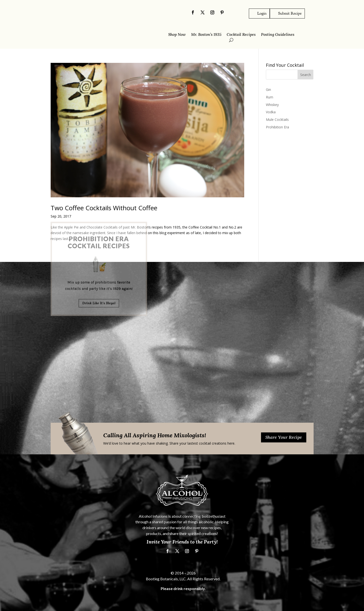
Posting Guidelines (278, 35)
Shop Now (177, 35)
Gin (268, 90)
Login (262, 13)
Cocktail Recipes (241, 35)
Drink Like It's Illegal (99, 257)
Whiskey (272, 104)
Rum (270, 97)
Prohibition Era (277, 127)
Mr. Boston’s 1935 (206, 35)
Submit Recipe (290, 13)
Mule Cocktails (277, 119)
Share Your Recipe (284, 437)
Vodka (271, 112)
